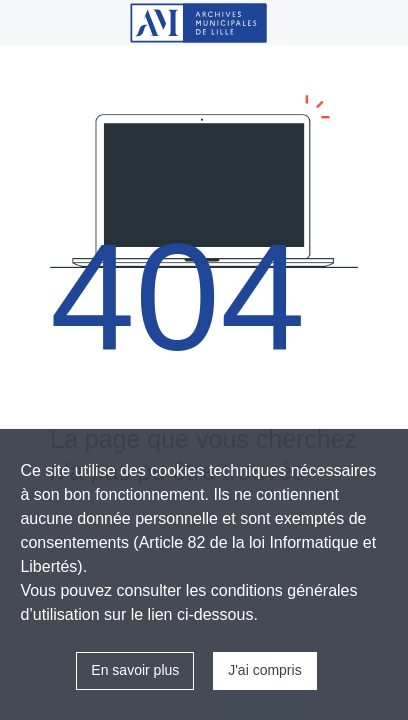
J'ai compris (264, 670)
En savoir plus (135, 670)
